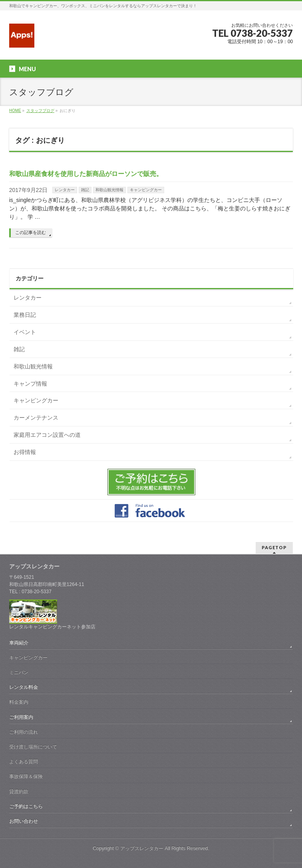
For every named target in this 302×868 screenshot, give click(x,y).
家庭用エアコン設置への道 (47, 435)
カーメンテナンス (36, 418)
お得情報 (25, 452)
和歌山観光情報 (109, 190)
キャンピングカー (146, 190)
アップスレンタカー (142, 848)
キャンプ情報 (30, 384)
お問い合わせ (24, 821)
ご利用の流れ (24, 732)
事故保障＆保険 (26, 776)
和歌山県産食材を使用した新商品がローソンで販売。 (86, 174)
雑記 (85, 190)
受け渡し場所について (33, 747)
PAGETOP (274, 547)
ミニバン (19, 672)
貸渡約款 (19, 792)
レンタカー (65, 190)
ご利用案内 (21, 717)
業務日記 (25, 315)
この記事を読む (31, 232)
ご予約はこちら (26, 806)
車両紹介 (19, 643)
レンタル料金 (24, 687)
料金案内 (19, 702)
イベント (25, 332)
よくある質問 (24, 762)
